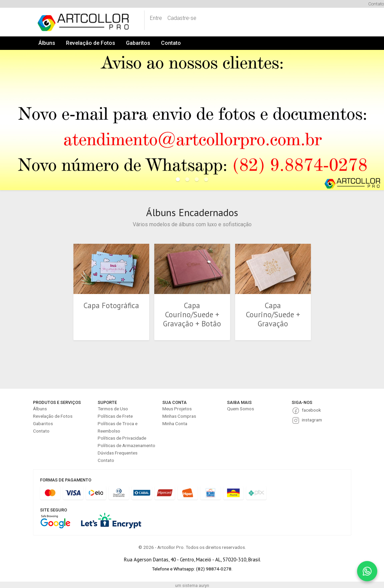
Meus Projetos (177, 409)
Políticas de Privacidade (122, 438)
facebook (311, 410)
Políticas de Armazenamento (126, 445)
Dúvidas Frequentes (118, 453)
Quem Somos (241, 409)
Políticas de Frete (115, 416)
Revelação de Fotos (91, 43)
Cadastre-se (182, 18)
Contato (376, 4)
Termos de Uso (113, 409)
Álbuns (47, 43)
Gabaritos (138, 43)
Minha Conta (175, 423)
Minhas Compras (179, 416)
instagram (312, 420)
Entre (156, 18)
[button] (29, 120)
